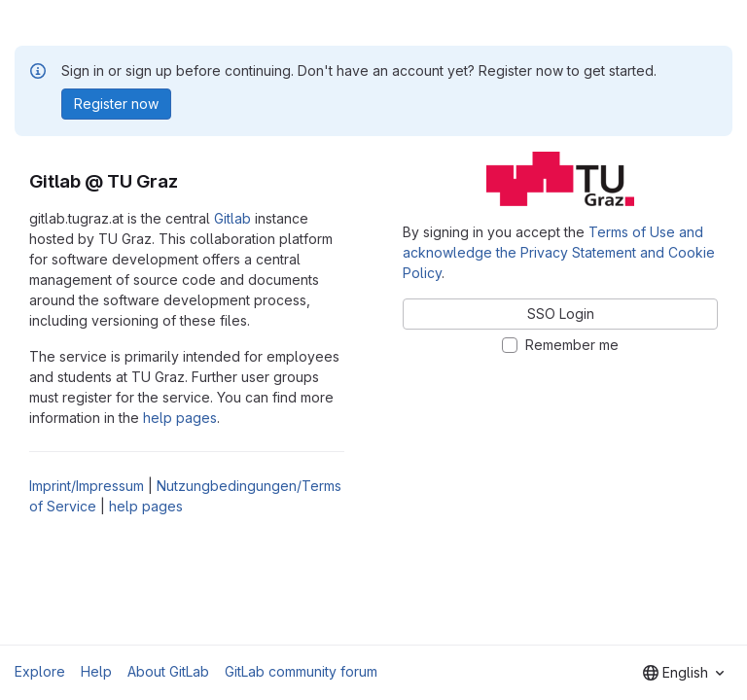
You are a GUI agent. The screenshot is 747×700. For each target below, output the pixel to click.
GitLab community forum (301, 671)
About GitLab (168, 671)
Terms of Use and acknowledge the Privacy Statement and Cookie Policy (559, 252)
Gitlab (232, 218)
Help (96, 671)
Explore (40, 671)
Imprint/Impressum (87, 486)
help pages (180, 418)
